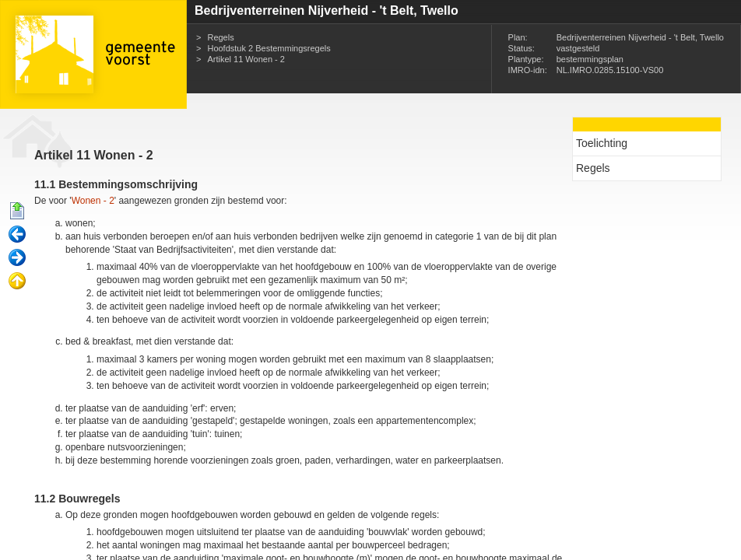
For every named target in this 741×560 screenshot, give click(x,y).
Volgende (17, 258)
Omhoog (17, 282)
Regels (220, 37)
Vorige (17, 235)
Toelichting (602, 143)
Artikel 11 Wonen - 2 (246, 59)
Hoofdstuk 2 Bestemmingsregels (269, 48)
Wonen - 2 (93, 201)
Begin (17, 212)
